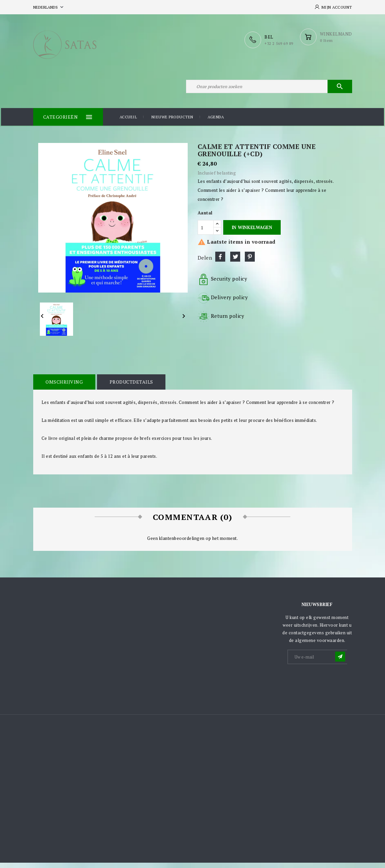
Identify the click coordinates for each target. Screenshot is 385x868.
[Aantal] (206, 233)
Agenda (216, 123)
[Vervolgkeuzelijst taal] (49, 7)
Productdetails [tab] (129, 387)
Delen (220, 262)
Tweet (235, 262)
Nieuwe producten (172, 123)
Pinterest (250, 262)
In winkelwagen (252, 233)
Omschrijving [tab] (63, 387)
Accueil (128, 123)
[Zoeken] (269, 89)
